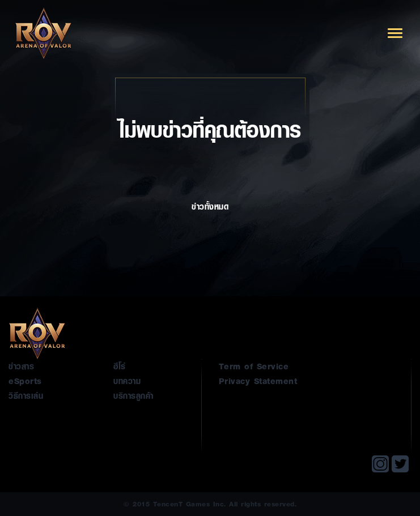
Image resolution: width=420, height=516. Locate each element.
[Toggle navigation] (395, 33)
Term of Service (254, 366)
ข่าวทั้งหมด (210, 220)
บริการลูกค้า (133, 395)
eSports (25, 381)
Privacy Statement (258, 381)
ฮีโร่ (120, 366)
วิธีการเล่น (26, 395)
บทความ (127, 381)
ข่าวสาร (21, 366)
